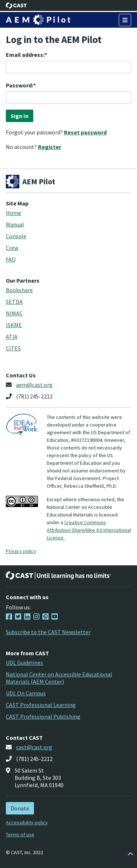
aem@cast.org (34, 385)
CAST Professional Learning (41, 705)
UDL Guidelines (24, 663)
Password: (20, 85)
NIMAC (14, 313)
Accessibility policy (27, 822)
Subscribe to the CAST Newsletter (48, 632)
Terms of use (20, 834)
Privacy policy (21, 551)
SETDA (14, 302)
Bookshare (19, 290)
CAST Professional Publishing (43, 716)
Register (50, 147)
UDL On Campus (26, 693)
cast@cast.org (34, 747)
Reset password (85, 132)
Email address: (25, 55)
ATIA (12, 337)
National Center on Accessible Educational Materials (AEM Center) (59, 678)
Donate (20, 808)
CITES (13, 348)
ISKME (14, 325)
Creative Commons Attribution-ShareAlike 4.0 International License (89, 530)
